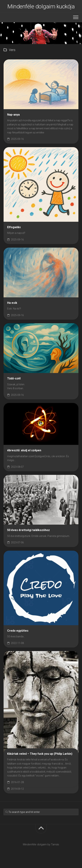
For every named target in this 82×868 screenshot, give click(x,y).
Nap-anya (13, 115)
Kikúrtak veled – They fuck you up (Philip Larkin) (40, 754)
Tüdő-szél (14, 378)
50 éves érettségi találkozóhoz (28, 530)
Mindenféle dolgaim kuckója (41, 6)
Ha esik (12, 303)
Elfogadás (14, 227)
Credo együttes (18, 631)
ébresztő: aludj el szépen (24, 450)
